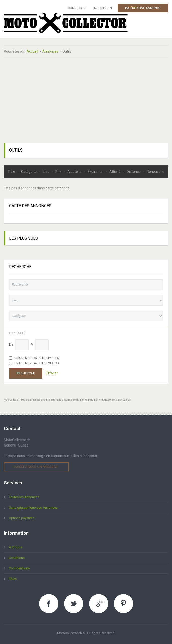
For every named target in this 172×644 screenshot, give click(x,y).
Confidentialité (19, 568)
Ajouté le (75, 172)
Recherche (26, 373)
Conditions (17, 558)
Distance (134, 172)
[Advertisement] (86, 100)
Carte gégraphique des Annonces (33, 507)
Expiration (96, 172)
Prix (59, 172)
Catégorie (29, 172)
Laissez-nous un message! (36, 467)
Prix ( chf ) (17, 333)
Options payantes (22, 518)
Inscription (103, 8)
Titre (12, 172)
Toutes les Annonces (24, 497)
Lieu (46, 172)
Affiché (115, 172)
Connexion (77, 8)
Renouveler (156, 172)
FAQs (13, 579)
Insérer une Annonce (143, 8)
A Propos (16, 547)
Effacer (52, 373)
